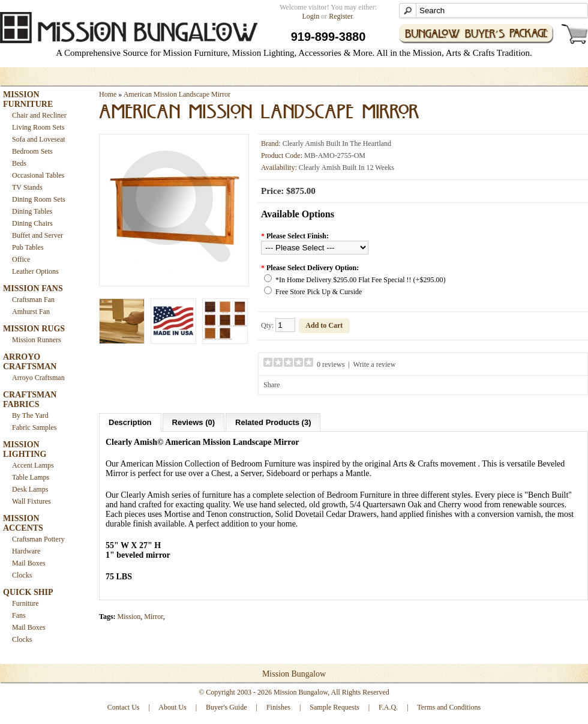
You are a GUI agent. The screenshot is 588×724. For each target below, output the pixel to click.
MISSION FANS (33, 288)
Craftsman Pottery (38, 539)
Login (311, 16)
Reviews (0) (194, 422)
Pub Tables (28, 247)
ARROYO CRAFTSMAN (30, 362)
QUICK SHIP (28, 592)
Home (108, 94)
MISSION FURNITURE (28, 99)
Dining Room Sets (39, 199)
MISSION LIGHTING (25, 449)
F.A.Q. (388, 707)
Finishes (278, 707)
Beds (19, 163)
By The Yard (30, 415)
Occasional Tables (38, 175)
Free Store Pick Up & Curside (319, 292)
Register (340, 16)
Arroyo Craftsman (38, 378)
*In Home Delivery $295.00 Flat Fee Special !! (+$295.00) (360, 280)
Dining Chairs (32, 223)
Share (271, 385)
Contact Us (124, 707)
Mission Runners (37, 340)
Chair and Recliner (39, 115)
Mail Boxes (29, 563)
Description (130, 422)
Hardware (26, 551)
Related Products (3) (273, 422)
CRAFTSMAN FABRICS (30, 400)
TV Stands (27, 187)
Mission (129, 617)
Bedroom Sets (32, 151)
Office (21, 259)
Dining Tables (32, 211)
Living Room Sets (38, 127)
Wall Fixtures (31, 501)
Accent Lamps (33, 465)
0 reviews (331, 364)
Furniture (25, 603)
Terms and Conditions (449, 707)
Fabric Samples (34, 427)
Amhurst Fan (31, 312)
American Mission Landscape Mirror (177, 94)
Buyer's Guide (226, 707)
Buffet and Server (37, 235)
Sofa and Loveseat (39, 139)
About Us (172, 707)
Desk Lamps (30, 489)
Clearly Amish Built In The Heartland (337, 143)
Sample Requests (334, 707)
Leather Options (35, 271)
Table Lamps (31, 477)
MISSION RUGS (34, 329)
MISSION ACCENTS (23, 523)
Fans (19, 615)
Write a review (375, 364)
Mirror (154, 617)
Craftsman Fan (33, 300)
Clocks (22, 575)
